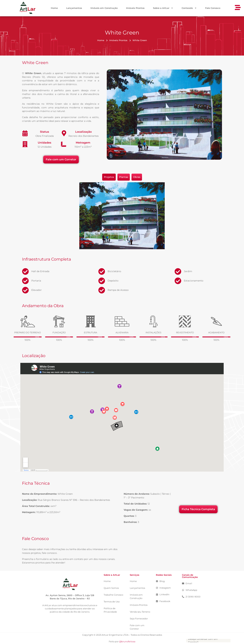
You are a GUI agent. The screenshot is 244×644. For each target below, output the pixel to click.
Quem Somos (111, 588)
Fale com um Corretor (137, 627)
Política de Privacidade (110, 610)
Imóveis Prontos (135, 8)
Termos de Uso (112, 602)
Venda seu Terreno (140, 612)
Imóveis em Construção (104, 8)
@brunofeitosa (127, 642)
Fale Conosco (213, 8)
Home (54, 8)
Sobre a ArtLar (163, 8)
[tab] (109, 177)
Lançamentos (74, 8)
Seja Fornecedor (139, 619)
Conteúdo (189, 8)
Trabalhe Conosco (113, 595)
